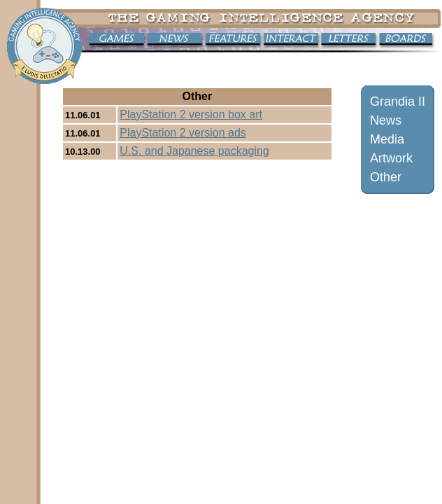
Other (386, 177)
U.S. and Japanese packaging (194, 151)
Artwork (391, 158)
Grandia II (398, 101)
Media (387, 139)
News (386, 120)
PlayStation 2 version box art (191, 114)
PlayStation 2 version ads (183, 133)
